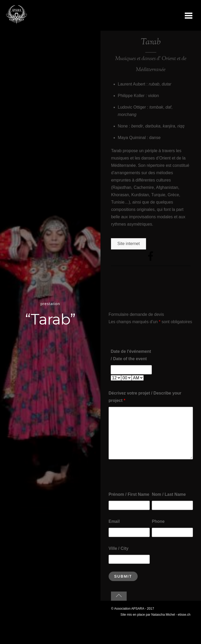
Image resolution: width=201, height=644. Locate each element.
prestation (50, 304)
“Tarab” (50, 319)
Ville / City (119, 548)
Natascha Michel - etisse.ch (171, 615)
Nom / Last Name (169, 494)
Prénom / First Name (129, 494)
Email (114, 521)
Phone (158, 521)
